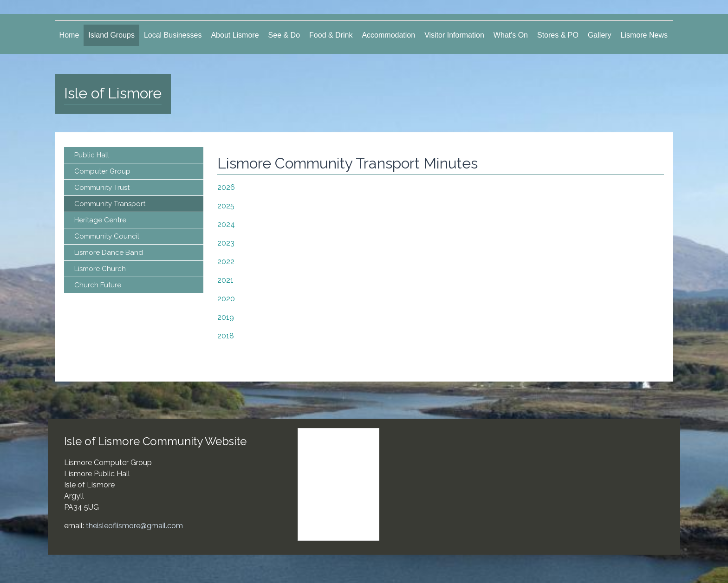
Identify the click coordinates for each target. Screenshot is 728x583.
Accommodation (388, 35)
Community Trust (102, 188)
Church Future (98, 285)
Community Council (107, 236)
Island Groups (111, 35)
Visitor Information (454, 35)
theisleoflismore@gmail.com (134, 526)
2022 (226, 262)
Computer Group (102, 171)
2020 (226, 299)
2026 (226, 187)
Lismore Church (100, 269)
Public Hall (92, 155)
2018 (226, 336)
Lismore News (644, 35)
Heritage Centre (100, 220)
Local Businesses (173, 35)
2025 (226, 206)
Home (69, 35)
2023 (226, 243)
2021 (225, 280)
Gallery (600, 35)
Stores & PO (558, 35)
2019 (226, 317)
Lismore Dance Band (109, 253)
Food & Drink (331, 35)
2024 (226, 224)
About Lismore (235, 35)
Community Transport (110, 204)
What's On (511, 35)
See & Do (284, 35)
